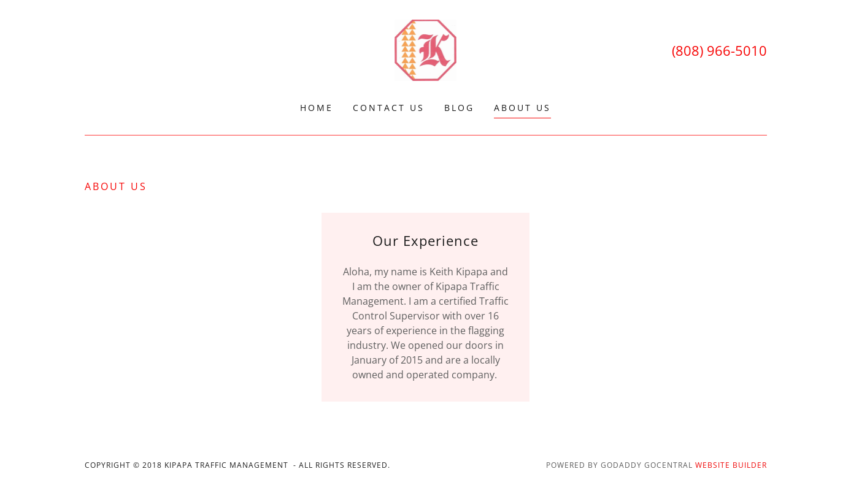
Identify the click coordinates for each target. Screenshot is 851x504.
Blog (459, 108)
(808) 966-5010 (719, 50)
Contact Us (389, 108)
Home (317, 108)
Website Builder (731, 465)
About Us (522, 108)
